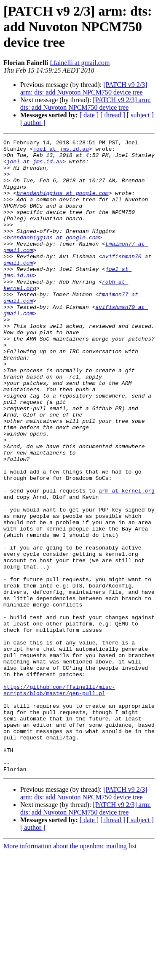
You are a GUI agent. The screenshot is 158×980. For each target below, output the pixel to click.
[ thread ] (113, 115)
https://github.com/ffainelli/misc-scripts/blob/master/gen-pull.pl (59, 801)
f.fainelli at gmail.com (80, 63)
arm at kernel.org (127, 561)
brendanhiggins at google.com (62, 204)
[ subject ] (140, 115)
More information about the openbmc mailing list (70, 973)
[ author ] (33, 123)
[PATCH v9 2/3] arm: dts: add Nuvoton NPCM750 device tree (84, 88)
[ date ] (89, 115)
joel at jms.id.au (61, 151)
